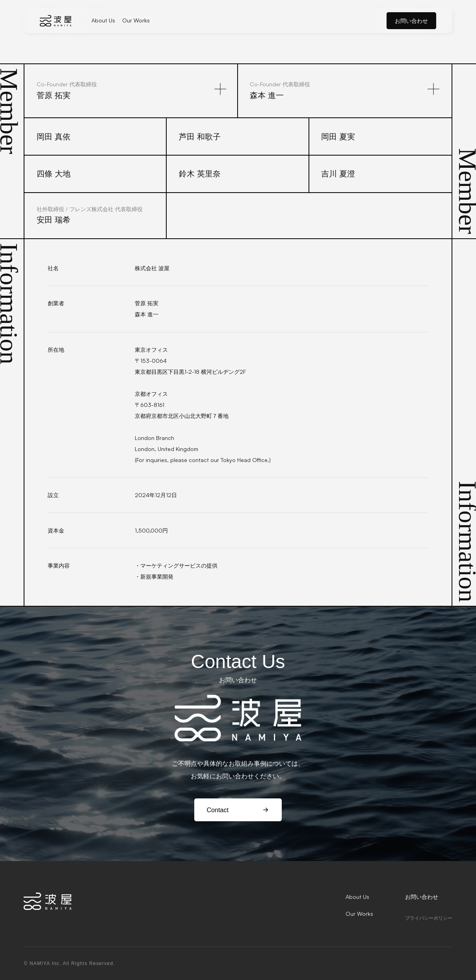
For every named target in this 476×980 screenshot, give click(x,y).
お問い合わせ (411, 21)
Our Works (136, 20)
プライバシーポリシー (429, 918)
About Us (103, 20)
